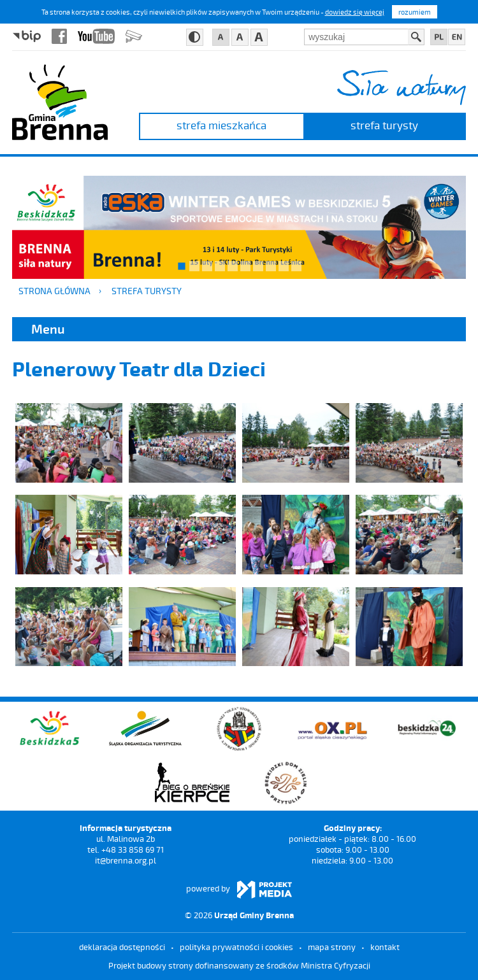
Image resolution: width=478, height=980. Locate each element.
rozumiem (415, 12)
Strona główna (54, 291)
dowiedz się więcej (355, 12)
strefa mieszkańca (221, 125)
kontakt (385, 947)
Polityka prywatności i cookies (236, 947)
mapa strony (332, 947)
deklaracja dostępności (122, 947)
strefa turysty (384, 125)
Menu (48, 329)
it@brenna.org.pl (126, 860)
